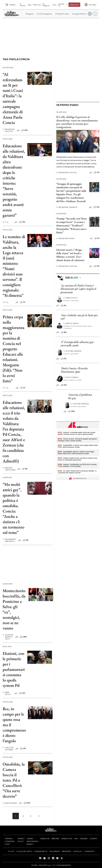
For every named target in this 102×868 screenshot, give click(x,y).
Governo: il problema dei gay (80, 396)
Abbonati (74, 5)
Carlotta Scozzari (8, 749)
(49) (23, 749)
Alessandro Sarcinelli (9, 540)
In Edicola (23, 5)
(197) (22, 693)
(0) (97, 238)
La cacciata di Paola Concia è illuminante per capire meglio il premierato (78, 289)
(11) (23, 302)
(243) (27, 803)
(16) (64, 306)
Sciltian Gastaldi (72, 351)
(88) (64, 332)
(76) (64, 359)
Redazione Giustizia (67, 266)
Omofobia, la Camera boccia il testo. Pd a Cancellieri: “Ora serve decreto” (14, 780)
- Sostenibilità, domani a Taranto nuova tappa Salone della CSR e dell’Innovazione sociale (76, 453)
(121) (64, 385)
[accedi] (90, 5)
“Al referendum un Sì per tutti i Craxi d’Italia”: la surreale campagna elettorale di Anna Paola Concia (13, 98)
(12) (97, 172)
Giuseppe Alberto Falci (8, 637)
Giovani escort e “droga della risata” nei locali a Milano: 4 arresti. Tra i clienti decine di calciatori (70, 255)
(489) (23, 637)
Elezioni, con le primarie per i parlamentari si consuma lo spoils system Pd (14, 669)
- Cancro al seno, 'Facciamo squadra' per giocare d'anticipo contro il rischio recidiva (77, 440)
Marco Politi (71, 298)
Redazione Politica (9, 130)
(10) (97, 266)
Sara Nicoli (7, 693)
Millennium (37, 5)
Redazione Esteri (65, 238)
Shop (55, 5)
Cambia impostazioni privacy (32, 841)
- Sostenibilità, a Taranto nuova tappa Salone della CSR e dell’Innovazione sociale (78, 446)
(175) (22, 222)
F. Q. (6, 222)
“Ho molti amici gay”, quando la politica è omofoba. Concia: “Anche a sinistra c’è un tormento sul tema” (13, 508)
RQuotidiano (10, 803)
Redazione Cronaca (67, 207)
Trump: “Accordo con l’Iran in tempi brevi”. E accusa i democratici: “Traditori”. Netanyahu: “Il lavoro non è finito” (72, 225)
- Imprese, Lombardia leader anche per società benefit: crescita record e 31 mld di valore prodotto (76, 433)
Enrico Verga (71, 323)
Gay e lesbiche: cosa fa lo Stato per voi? (79, 317)
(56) (26, 540)
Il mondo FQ (63, 5)
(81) (25, 469)
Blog (30, 5)
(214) (25, 130)
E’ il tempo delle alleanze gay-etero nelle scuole (77, 344)
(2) (23, 388)
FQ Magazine (46, 5)
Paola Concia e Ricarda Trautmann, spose (74, 370)
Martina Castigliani (9, 469)
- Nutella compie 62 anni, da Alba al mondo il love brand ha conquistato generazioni (77, 459)
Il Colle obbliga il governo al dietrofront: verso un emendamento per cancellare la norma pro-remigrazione (77, 122)
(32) (96, 207)
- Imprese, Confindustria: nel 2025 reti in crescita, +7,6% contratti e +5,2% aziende (77, 465)
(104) (72, 411)
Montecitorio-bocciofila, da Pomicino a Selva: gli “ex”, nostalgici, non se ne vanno (15, 609)
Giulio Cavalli (71, 377)
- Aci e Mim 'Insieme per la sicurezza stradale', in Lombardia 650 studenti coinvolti (77, 472)
